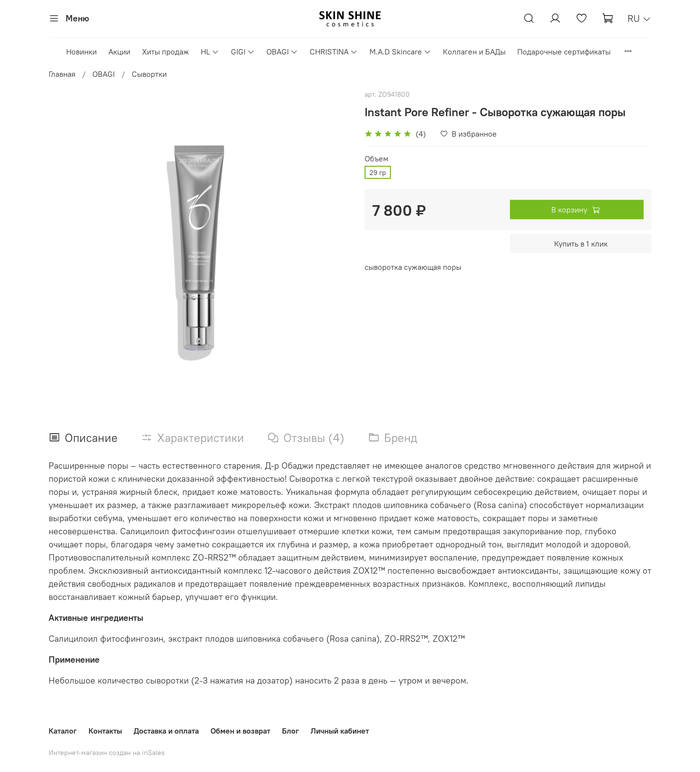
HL (210, 52)
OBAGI (282, 52)
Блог (290, 731)
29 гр (378, 173)
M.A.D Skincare (400, 52)
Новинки (81, 52)
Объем (376, 159)
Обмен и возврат (240, 731)
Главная (62, 74)
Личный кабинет (340, 731)
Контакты (105, 731)
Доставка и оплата (166, 731)
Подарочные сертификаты (564, 52)
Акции (119, 52)
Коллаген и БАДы (474, 52)
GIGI (243, 52)
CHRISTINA (334, 52)
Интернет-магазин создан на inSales (107, 753)
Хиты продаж (166, 52)
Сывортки (149, 74)
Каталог (63, 731)
